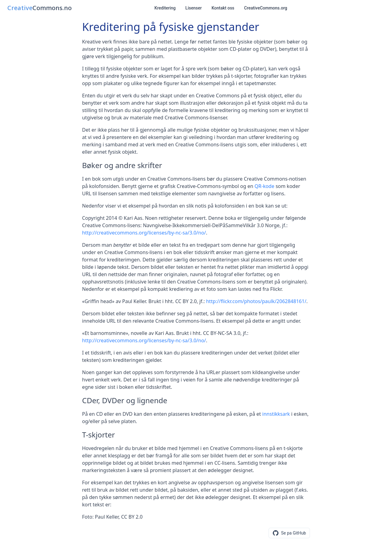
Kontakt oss (223, 8)
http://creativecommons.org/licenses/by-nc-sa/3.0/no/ (144, 233)
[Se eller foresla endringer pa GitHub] (289, 533)
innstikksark (276, 414)
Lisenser (193, 8)
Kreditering (165, 8)
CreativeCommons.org (266, 8)
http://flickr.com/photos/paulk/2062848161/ (256, 301)
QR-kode (264, 186)
